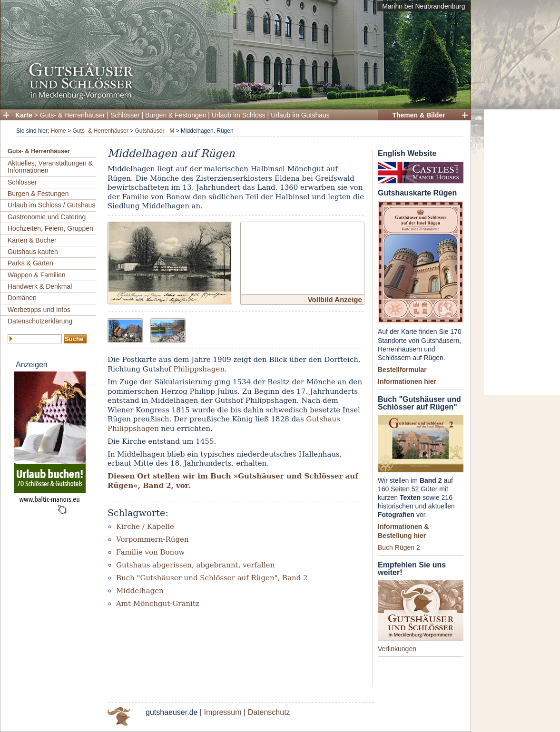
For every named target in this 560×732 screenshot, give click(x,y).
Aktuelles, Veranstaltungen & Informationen (50, 167)
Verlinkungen (397, 649)
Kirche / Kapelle (145, 527)
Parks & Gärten (30, 263)
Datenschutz (269, 712)
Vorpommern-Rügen (152, 539)
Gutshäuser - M (154, 131)
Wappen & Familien (37, 275)
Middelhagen (140, 591)
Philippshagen (199, 369)
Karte (24, 115)
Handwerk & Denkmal (40, 286)
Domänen (22, 298)
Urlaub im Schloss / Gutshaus (51, 205)
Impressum (222, 712)
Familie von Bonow (150, 552)
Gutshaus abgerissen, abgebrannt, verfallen (195, 565)
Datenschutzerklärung (40, 321)
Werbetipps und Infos (39, 310)
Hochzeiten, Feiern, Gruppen (50, 228)
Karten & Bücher (32, 240)
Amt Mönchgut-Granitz (158, 604)
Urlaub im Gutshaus (300, 115)
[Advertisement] (522, 252)
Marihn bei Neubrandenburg (423, 6)
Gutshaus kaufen (33, 252)
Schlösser (125, 115)
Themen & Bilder (418, 115)
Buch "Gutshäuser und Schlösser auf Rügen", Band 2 (212, 578)
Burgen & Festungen (176, 115)
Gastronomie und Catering (47, 217)
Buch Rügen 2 (399, 547)
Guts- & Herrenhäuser (73, 115)
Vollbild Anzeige (335, 299)
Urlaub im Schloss (239, 115)
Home (59, 131)
